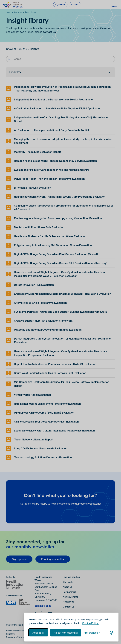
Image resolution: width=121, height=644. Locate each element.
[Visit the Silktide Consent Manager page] (112, 633)
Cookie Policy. (90, 623)
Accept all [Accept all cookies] (38, 633)
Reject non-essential (66, 633)
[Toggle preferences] (92, 633)
